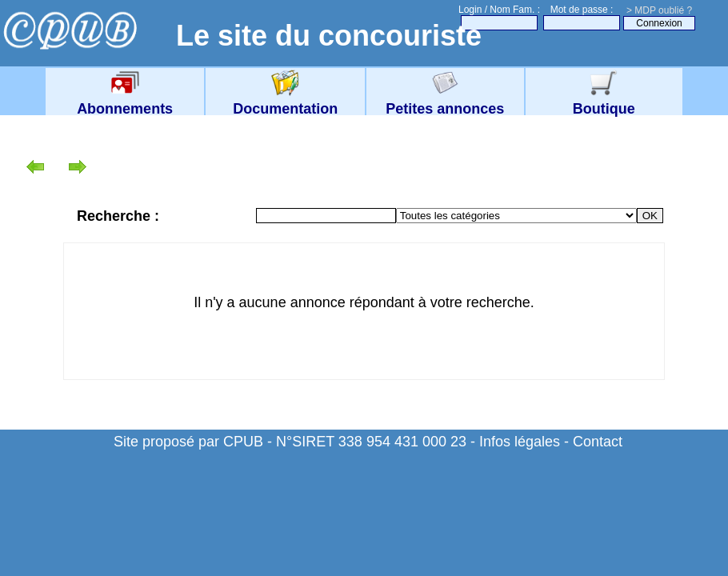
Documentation (285, 100)
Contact (598, 442)
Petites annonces (445, 100)
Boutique (604, 100)
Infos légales (520, 442)
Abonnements (125, 100)
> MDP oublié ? (659, 10)
